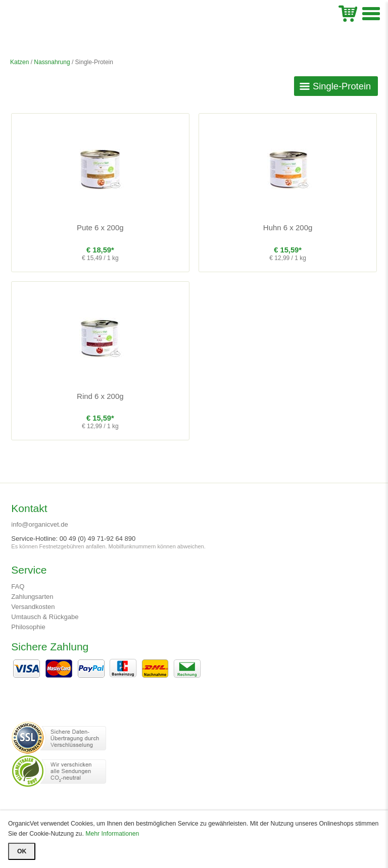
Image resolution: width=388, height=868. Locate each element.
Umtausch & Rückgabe (45, 617)
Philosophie (28, 627)
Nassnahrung (52, 62)
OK (22, 851)
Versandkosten (33, 607)
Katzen (19, 62)
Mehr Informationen (112, 834)
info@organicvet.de (39, 524)
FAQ (18, 586)
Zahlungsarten (32, 597)
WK (348, 12)
